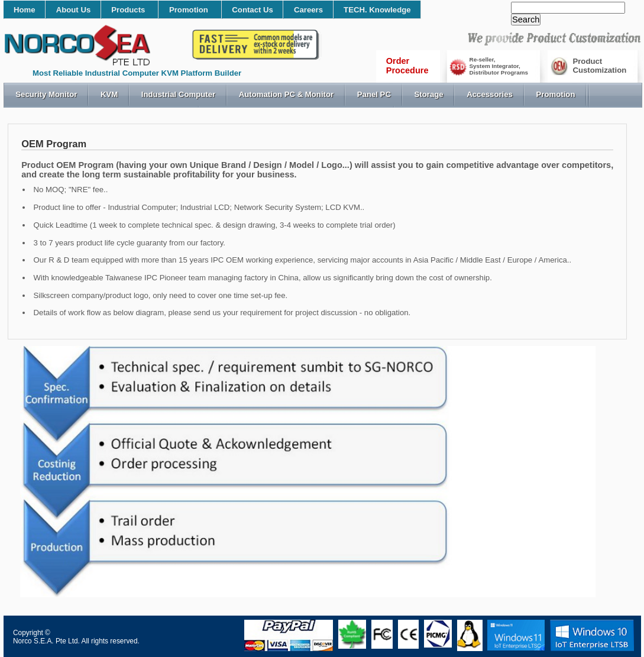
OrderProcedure (407, 66)
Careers (308, 10)
